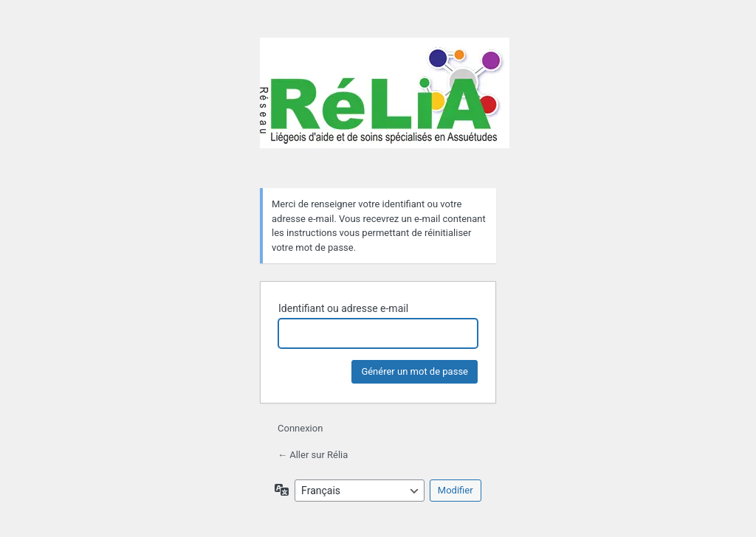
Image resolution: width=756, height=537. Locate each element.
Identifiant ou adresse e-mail (343, 308)
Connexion (300, 428)
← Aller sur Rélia (313, 455)
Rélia (385, 104)
